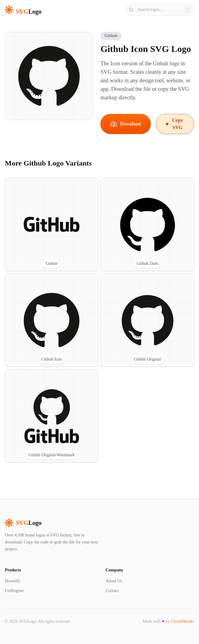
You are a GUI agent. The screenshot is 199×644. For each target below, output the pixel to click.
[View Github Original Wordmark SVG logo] (52, 416)
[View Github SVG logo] (52, 224)
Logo (23, 523)
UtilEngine (14, 591)
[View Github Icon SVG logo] (52, 320)
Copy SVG (175, 124)
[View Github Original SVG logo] (147, 320)
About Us (114, 581)
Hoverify (13, 581)
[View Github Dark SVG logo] (147, 224)
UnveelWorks (182, 621)
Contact (112, 591)
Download (126, 124)
